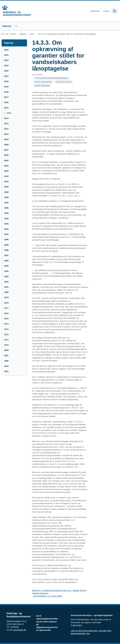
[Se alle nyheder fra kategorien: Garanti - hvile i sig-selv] (64, 82)
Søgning (7, 26)
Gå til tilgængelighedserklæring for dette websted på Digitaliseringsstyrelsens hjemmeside (47, 623)
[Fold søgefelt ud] (115, 11)
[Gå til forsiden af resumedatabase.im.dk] (16, 11)
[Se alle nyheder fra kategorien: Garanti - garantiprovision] (43, 82)
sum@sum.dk (20, 630)
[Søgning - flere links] (16, 26)
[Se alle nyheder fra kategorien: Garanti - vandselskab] (42, 86)
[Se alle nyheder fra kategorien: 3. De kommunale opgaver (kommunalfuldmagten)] (51, 78)
